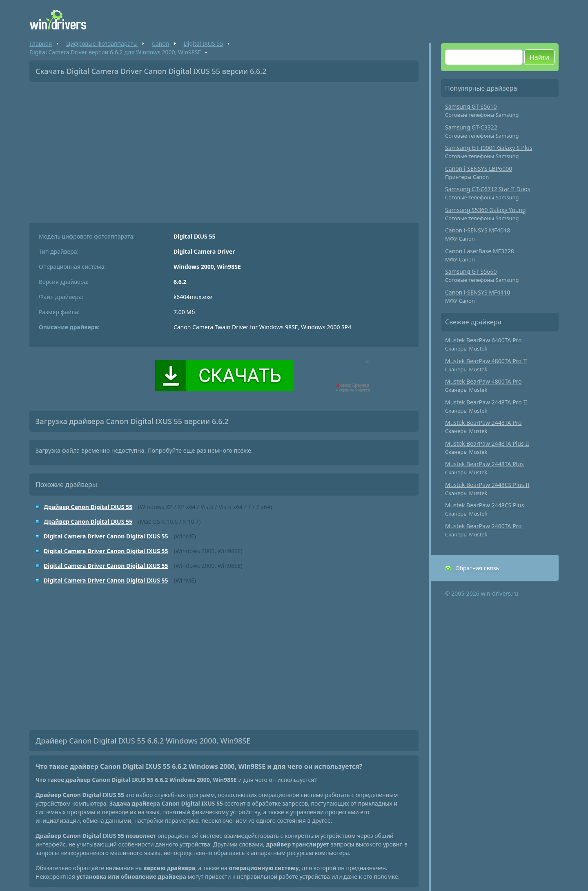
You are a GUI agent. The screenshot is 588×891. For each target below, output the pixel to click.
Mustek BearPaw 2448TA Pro (483, 423)
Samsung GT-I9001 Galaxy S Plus (489, 148)
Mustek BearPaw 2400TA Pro (483, 526)
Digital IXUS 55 (204, 44)
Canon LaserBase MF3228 (480, 251)
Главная (41, 44)
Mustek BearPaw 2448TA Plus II (487, 443)
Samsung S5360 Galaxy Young (486, 210)
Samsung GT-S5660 (471, 271)
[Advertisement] (224, 149)
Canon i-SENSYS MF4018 (478, 230)
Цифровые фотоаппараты (102, 44)
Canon (160, 44)
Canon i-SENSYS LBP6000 (479, 169)
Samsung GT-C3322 (471, 127)
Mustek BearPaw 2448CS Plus (484, 505)
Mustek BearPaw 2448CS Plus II (487, 485)
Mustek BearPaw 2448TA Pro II (486, 402)
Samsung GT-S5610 (471, 106)
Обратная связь (477, 568)
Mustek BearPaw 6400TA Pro (483, 340)
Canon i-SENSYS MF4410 (478, 292)
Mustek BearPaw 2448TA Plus (484, 464)
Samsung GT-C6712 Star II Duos (488, 189)
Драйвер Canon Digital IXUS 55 (88, 507)
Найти (539, 57)
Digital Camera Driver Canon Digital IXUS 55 (106, 536)
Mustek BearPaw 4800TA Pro (483, 381)
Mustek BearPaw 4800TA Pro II (486, 361)
